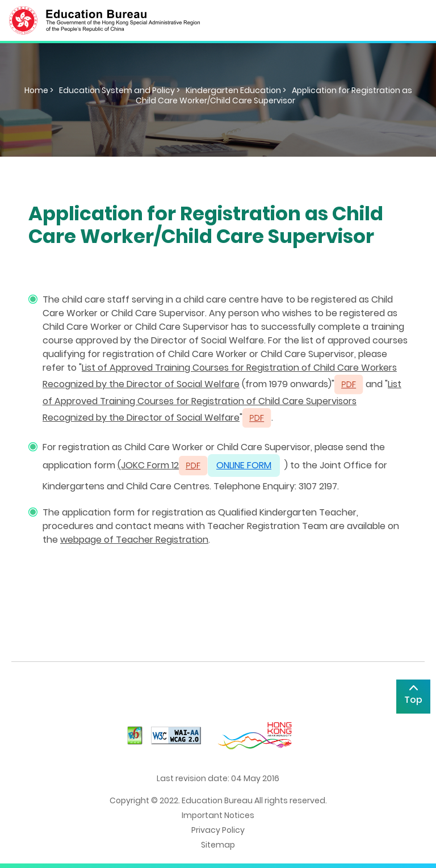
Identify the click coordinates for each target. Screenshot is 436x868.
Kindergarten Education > (236, 90)
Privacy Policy (218, 830)
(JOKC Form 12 (148, 465)
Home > (39, 90)
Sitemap (218, 845)
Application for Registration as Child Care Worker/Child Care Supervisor (274, 95)
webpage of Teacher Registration (134, 540)
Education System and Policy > (120, 90)
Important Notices (218, 815)
